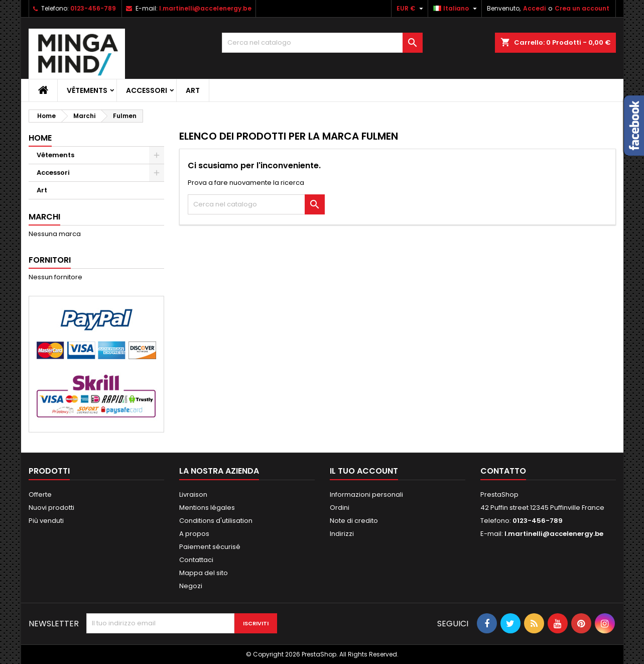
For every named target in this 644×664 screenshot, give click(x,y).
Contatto (503, 471)
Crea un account (582, 8)
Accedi (534, 8)
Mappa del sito (204, 573)
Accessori (147, 90)
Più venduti (46, 521)
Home (40, 138)
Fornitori (50, 260)
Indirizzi (342, 534)
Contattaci (196, 560)
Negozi (191, 586)
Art (193, 90)
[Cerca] (322, 43)
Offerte (40, 494)
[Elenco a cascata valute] (411, 9)
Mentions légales (207, 508)
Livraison (193, 494)
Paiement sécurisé (210, 547)
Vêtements (87, 90)
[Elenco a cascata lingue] (456, 9)
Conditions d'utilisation (216, 521)
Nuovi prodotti (51, 508)
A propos (194, 534)
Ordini (340, 508)
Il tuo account (364, 471)
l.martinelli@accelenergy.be (205, 8)
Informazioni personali (366, 494)
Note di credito (354, 521)
